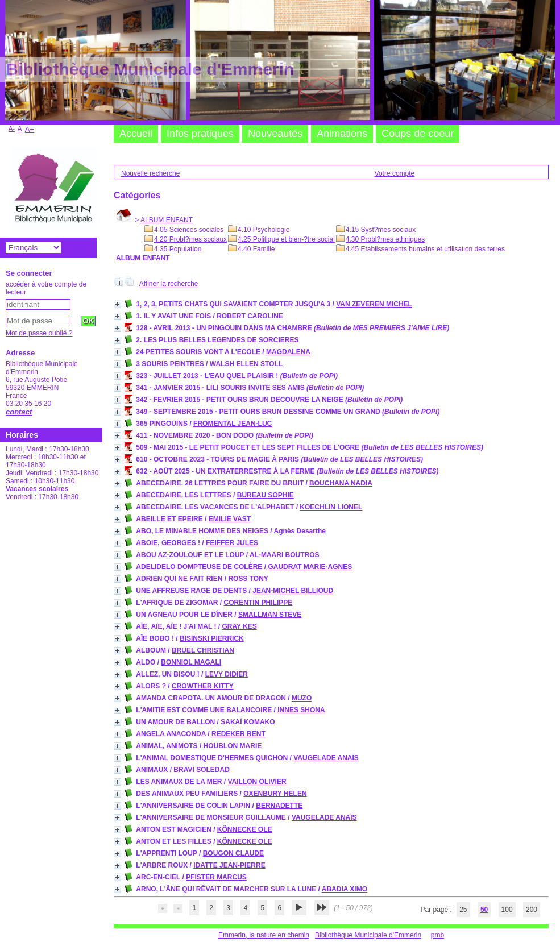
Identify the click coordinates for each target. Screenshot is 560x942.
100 (507, 910)
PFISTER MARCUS (216, 877)
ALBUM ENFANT (167, 220)
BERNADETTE (279, 806)
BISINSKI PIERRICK (212, 638)
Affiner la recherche (169, 284)
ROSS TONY (248, 579)
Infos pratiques (200, 134)
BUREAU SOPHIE (266, 495)
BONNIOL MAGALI (191, 662)
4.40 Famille (256, 249)
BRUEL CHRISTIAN (203, 650)
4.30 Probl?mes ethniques (385, 239)
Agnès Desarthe (300, 531)
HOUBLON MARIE (233, 746)
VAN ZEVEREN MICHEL (374, 304)
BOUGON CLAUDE (233, 853)
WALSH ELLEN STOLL (246, 364)
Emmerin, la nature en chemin (264, 935)
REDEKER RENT (238, 734)
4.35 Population (178, 249)
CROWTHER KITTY (203, 686)
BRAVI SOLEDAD (201, 770)
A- (12, 128)
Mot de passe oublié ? (39, 333)
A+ (30, 129)
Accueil (136, 134)
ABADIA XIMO (345, 889)
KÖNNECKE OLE (245, 829)
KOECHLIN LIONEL (331, 507)
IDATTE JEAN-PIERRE (229, 865)
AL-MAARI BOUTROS (285, 555)
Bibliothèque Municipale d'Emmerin (368, 935)
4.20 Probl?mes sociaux (190, 239)
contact (19, 412)
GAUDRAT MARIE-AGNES (310, 567)
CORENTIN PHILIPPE (258, 603)
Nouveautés (275, 134)
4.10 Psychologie (264, 230)
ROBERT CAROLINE (250, 316)
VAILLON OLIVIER (257, 782)
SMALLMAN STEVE (270, 615)
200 (532, 910)
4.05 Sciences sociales (189, 230)
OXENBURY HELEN (275, 794)
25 (463, 910)
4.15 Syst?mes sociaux (381, 230)
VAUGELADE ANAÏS (326, 758)
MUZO (302, 698)
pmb (437, 935)
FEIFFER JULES (232, 543)
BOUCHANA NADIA (341, 483)
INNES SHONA (301, 710)
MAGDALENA (288, 352)
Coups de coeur (418, 134)
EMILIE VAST (230, 519)
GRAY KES (239, 626)
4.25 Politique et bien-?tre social (286, 239)
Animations (342, 134)
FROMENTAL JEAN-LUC (233, 424)
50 (484, 910)
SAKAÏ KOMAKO (248, 722)
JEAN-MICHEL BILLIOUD (293, 591)
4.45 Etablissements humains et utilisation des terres (425, 249)
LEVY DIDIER (227, 674)
